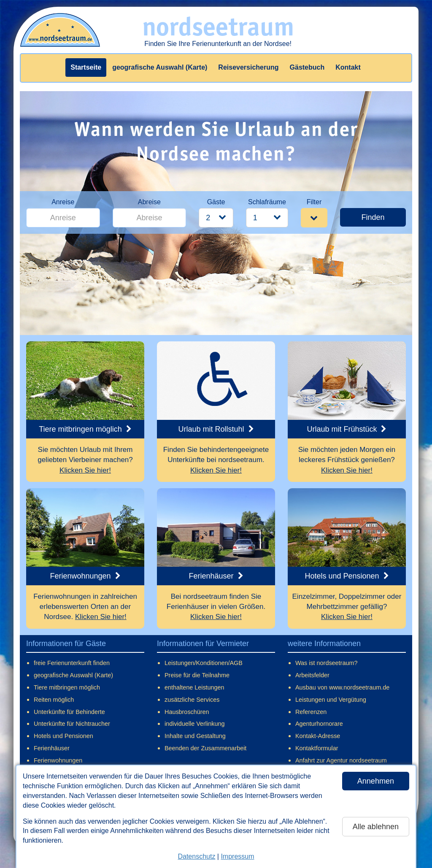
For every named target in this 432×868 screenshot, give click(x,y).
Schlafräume (267, 202)
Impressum (237, 856)
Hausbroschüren (187, 712)
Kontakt (348, 67)
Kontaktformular (317, 748)
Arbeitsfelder (312, 675)
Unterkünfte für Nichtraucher (72, 724)
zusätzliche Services (192, 700)
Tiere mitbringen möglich (67, 687)
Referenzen (311, 712)
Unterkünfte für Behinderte (69, 712)
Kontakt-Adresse (318, 736)
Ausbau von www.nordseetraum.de (342, 687)
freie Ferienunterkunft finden (72, 663)
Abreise (149, 202)
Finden (373, 217)
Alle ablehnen (376, 827)
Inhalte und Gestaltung (195, 736)
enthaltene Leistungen (194, 687)
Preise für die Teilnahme (197, 675)
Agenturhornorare (319, 724)
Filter (314, 202)
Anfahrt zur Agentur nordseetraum (341, 760)
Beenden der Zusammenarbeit (205, 748)
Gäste (216, 202)
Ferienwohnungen (58, 760)
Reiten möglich (54, 700)
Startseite (86, 67)
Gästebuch (307, 67)
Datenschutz (196, 856)
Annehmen (376, 781)
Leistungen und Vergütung (331, 700)
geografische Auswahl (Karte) (160, 67)
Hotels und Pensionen (63, 736)
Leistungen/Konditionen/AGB (204, 663)
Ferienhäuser (52, 748)
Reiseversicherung (248, 67)
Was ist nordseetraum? (326, 663)
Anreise (63, 202)
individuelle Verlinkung (194, 724)
